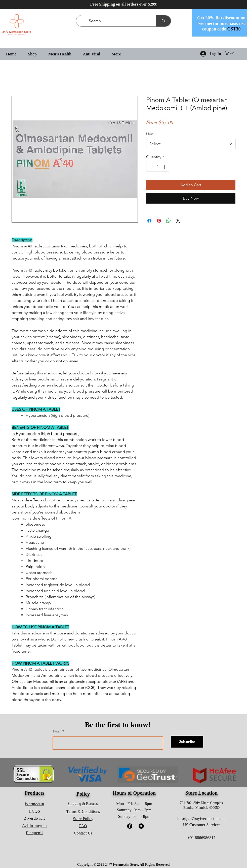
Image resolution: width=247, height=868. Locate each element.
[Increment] (165, 167)
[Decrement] (150, 167)
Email (57, 732)
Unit (150, 134)
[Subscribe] (187, 742)
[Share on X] (178, 221)
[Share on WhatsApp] (169, 221)
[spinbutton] (158, 167)
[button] (231, 53)
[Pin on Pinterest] (159, 221)
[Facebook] (130, 826)
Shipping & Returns (83, 803)
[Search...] (117, 21)
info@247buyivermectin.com (201, 818)
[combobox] (191, 144)
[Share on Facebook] (149, 221)
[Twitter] (141, 826)
